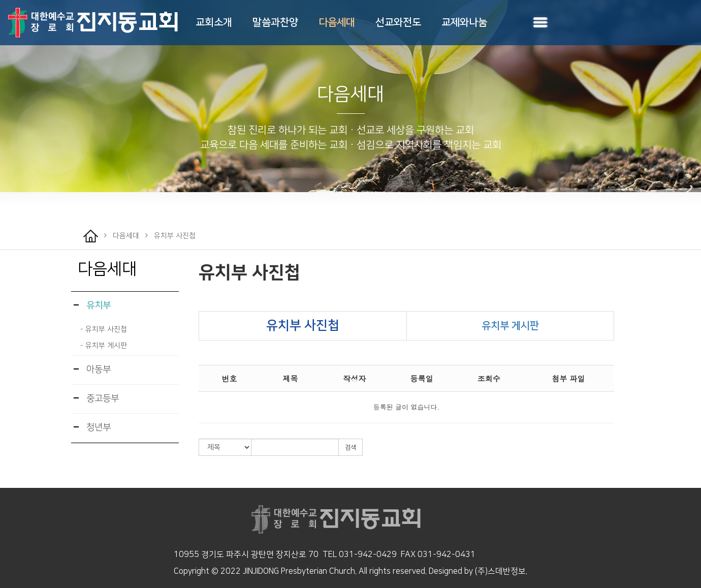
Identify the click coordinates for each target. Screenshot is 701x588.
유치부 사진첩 (250, 273)
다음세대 (337, 22)
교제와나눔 (464, 22)
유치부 (92, 305)
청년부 (92, 427)
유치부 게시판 (510, 326)
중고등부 (96, 398)
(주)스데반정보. (501, 571)
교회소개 (214, 22)
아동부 (92, 369)
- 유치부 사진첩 (104, 329)
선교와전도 (398, 22)
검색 (350, 447)
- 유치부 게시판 (104, 346)
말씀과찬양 (275, 22)
